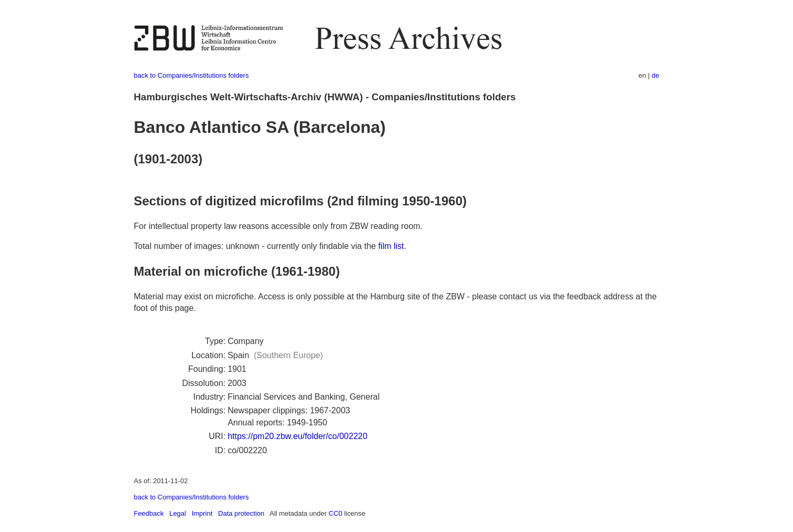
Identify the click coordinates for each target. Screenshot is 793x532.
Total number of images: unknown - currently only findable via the (256, 246)
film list (391, 246)
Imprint (202, 513)
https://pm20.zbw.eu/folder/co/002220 (297, 436)
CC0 (335, 513)
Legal (178, 513)
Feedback (149, 513)
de (655, 75)
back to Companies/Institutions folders (192, 75)
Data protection (241, 513)
